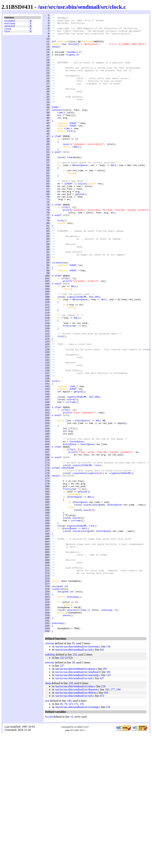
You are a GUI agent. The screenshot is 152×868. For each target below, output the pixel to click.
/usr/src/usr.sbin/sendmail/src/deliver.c (76, 816)
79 (65, 828)
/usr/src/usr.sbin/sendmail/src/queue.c (76, 792)
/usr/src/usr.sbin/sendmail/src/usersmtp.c (78, 770)
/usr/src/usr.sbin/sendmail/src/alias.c (75, 810)
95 (73, 767)
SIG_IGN (94, 354)
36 (73, 786)
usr (43, 7)
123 (70, 828)
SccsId (72, 50)
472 (102, 819)
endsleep (10, 24)
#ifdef (56, 559)
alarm (70, 477)
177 (113, 813)
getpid (79, 230)
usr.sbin (67, 7)
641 (102, 773)
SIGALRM (81, 354)
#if (54, 47)
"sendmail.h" (74, 60)
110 (108, 831)
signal (71, 354)
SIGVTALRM (68, 559)
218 (71, 807)
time (70, 186)
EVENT (55, 126)
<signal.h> (72, 63)
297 (105, 792)
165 (107, 813)
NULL (77, 174)
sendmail (89, 7)
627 (102, 802)
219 (103, 810)
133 (108, 799)
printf (67, 249)
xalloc (82, 218)
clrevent (10, 21)
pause (66, 736)
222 (62, 781)
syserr (67, 170)
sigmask (114, 565)
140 (69, 824)
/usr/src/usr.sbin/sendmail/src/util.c (75, 773)
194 (118, 813)
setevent (10, 28)
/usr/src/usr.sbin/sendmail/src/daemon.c (77, 813)
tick (7, 34)
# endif (57, 180)
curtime (70, 480)
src (52, 7)
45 (61, 828)
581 (109, 796)
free (66, 388)
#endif (56, 54)
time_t (61, 132)
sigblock (93, 565)
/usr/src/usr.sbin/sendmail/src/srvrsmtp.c (78, 831)
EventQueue (81, 196)
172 (76, 828)
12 (72, 840)
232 (75, 778)
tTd (65, 246)
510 (106, 816)
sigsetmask (79, 565)
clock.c (118, 7)
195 (82, 828)
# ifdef (57, 161)
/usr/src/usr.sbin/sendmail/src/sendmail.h (78, 796)
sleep (8, 31)
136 (108, 770)
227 (67, 781)
